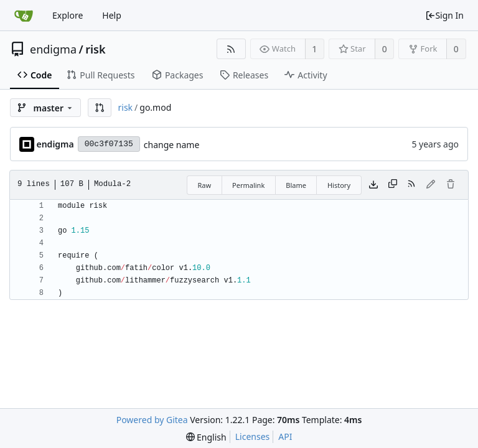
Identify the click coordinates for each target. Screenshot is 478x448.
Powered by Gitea (152, 420)
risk (95, 49)
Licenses (253, 436)
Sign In (444, 15)
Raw (204, 185)
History (339, 185)
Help (112, 15)
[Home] (24, 16)
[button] (100, 108)
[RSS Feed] (231, 49)
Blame (296, 185)
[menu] (206, 437)
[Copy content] (393, 185)
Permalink (248, 185)
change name (172, 145)
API (285, 436)
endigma (53, 49)
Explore (68, 15)
